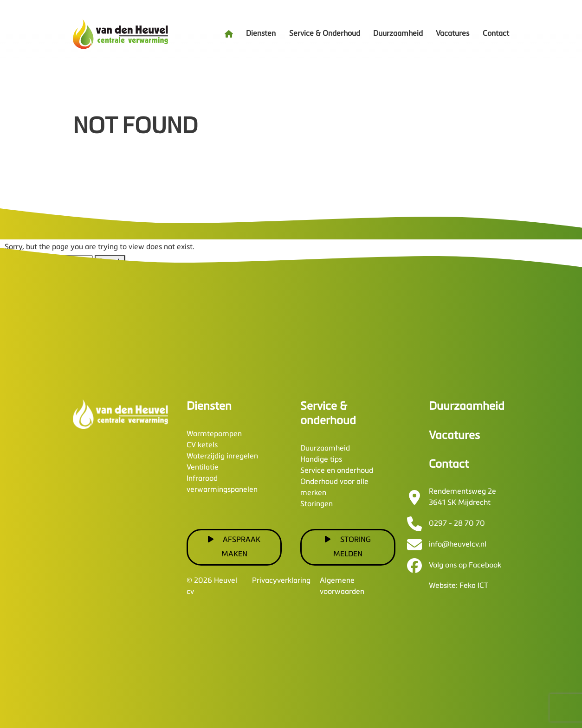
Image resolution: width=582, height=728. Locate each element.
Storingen (317, 504)
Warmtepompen (214, 434)
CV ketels (202, 445)
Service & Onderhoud (325, 34)
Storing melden (348, 547)
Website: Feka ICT (459, 586)
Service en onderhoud (337, 471)
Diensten (261, 34)
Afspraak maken (234, 547)
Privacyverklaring (281, 581)
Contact (496, 34)
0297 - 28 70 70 (457, 524)
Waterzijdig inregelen (222, 457)
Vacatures (453, 34)
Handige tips (321, 460)
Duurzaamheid (398, 34)
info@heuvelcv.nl (458, 545)
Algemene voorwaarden (342, 586)
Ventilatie (203, 468)
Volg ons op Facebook (465, 566)
